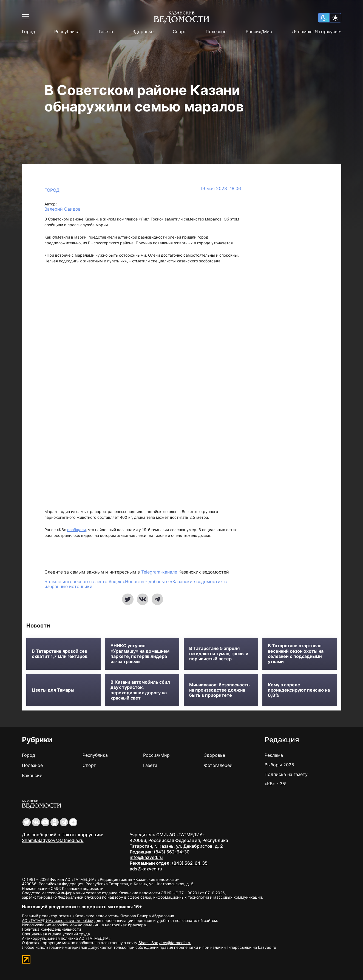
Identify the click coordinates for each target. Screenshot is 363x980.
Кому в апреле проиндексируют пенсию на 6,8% (299, 690)
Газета (106, 32)
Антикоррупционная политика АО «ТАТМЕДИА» (66, 938)
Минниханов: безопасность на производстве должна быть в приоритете (219, 690)
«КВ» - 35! (275, 784)
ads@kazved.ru (146, 869)
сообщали (76, 530)
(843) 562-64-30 (172, 852)
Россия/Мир (259, 32)
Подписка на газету (286, 774)
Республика (67, 32)
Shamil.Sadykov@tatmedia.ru (53, 840)
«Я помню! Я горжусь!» (316, 32)
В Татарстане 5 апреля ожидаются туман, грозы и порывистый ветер (219, 654)
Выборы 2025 (279, 765)
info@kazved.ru (146, 857)
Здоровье (143, 32)
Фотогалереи (218, 765)
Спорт (179, 32)
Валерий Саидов (63, 209)
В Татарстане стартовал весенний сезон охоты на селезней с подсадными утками (296, 654)
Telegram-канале (159, 572)
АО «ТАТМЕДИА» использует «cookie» (58, 920)
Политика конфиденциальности (51, 929)
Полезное (216, 32)
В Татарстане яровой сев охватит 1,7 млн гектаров (60, 654)
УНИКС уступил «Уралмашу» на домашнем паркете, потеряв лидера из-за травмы (140, 654)
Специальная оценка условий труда (56, 934)
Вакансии (32, 775)
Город (29, 32)
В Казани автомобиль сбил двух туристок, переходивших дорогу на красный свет (140, 690)
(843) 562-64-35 (190, 863)
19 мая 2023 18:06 (221, 189)
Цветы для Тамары (53, 690)
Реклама (274, 755)
